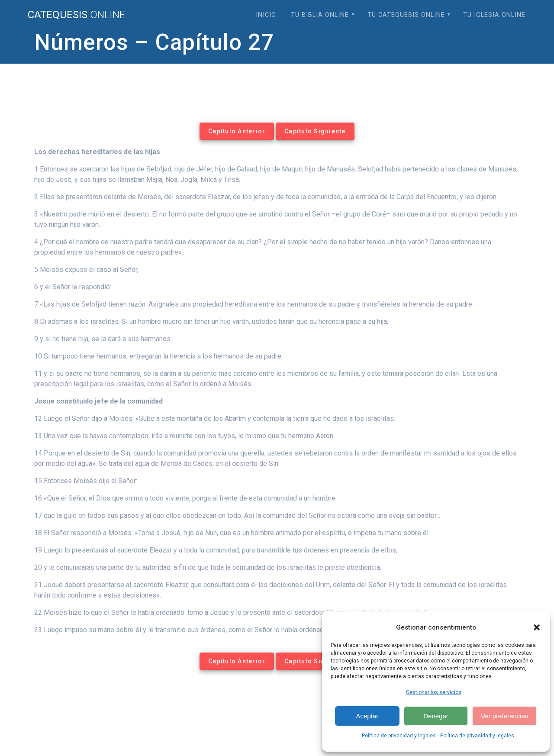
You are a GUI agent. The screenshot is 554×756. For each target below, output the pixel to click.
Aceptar (367, 716)
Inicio (266, 15)
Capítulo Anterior (237, 131)
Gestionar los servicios (434, 692)
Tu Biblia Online (320, 15)
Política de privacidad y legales (399, 736)
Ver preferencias (504, 716)
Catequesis (76, 15)
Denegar (436, 716)
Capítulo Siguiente (315, 131)
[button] (537, 627)
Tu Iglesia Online (494, 15)
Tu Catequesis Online (406, 15)
